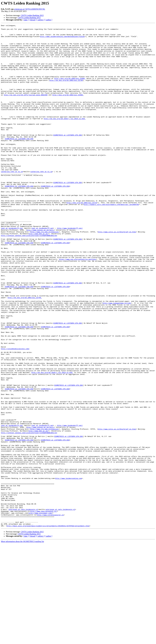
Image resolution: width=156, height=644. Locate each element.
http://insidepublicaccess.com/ (15, 414)
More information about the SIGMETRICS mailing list (22, 642)
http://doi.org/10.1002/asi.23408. (68, 109)
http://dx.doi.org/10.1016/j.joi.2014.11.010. (65, 138)
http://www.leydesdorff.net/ (70, 269)
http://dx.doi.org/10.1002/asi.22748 (66, 92)
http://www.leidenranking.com (68, 569)
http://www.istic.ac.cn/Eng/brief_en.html (117, 273)
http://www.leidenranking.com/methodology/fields (62, 39)
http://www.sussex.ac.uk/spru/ (40, 271)
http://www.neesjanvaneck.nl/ (44, 609)
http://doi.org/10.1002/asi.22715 (82, 238)
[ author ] (49, 20)
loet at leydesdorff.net (12, 269)
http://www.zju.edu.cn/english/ (45, 273)
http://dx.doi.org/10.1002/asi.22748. (25, 352)
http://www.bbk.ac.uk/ (39, 276)
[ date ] (26, 20)
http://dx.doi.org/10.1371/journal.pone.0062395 (26, 109)
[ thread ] (33, 20)
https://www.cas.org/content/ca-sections (78, 306)
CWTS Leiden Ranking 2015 (32, 15)
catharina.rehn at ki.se (12, 201)
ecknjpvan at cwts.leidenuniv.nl (23, 607)
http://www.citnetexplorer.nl (50, 613)
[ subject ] (41, 20)
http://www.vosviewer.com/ (40, 611)
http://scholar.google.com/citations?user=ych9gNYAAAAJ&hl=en (29, 278)
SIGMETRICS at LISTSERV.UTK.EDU (68, 157)
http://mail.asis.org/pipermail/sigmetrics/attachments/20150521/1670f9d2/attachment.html (48, 626)
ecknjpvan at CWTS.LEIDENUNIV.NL (30, 9)
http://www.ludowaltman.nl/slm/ (117, 359)
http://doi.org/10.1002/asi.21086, (70, 89)
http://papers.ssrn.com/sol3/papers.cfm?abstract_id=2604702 (111, 241)
